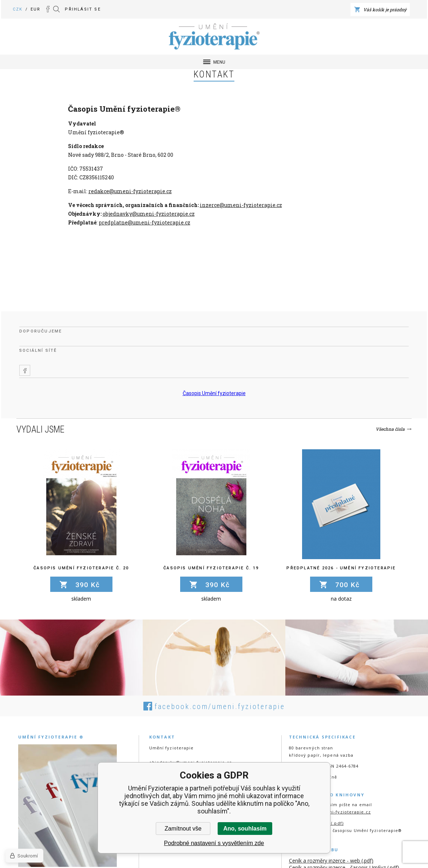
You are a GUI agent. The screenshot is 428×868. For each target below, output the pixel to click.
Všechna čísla (390, 429)
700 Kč (347, 585)
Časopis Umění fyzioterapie (214, 393)
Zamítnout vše (183, 829)
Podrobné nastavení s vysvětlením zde (214, 843)
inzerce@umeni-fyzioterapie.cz (241, 205)
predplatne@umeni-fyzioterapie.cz (144, 222)
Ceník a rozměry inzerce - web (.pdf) (331, 861)
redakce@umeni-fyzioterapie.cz (130, 191)
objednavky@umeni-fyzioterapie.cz (149, 214)
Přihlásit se (83, 9)
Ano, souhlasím (245, 829)
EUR (36, 9)
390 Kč (88, 585)
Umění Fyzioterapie (23, 21)
